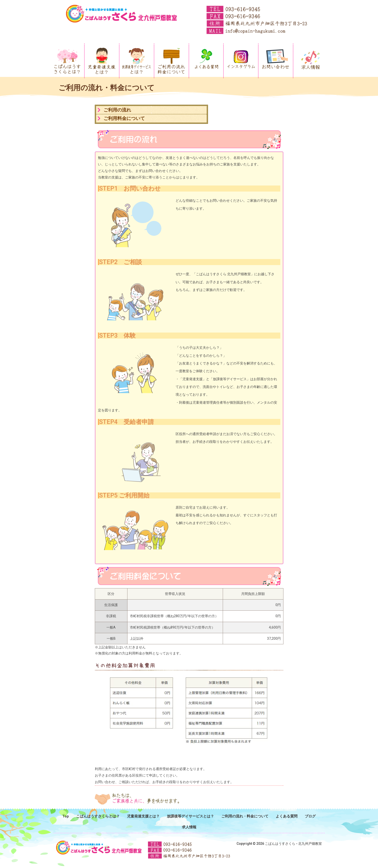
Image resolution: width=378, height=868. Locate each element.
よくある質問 (287, 816)
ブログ (310, 816)
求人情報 (189, 827)
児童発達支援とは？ (143, 816)
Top (66, 816)
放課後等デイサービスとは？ (190, 816)
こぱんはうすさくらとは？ (98, 816)
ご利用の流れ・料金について (245, 816)
